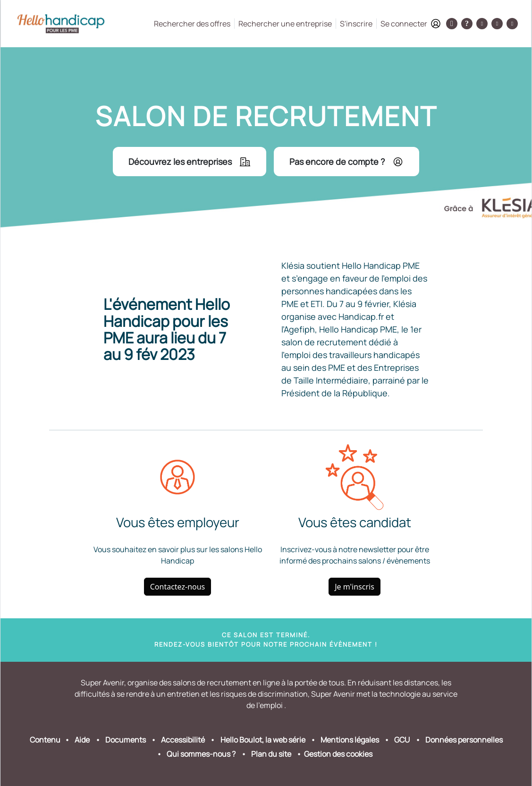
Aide (82, 740)
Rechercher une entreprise (285, 24)
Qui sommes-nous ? (201, 754)
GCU (402, 740)
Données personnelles (464, 740)
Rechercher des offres (192, 24)
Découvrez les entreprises (190, 162)
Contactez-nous (178, 587)
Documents (126, 740)
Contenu (45, 740)
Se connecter (410, 24)
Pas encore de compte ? (346, 162)
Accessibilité (183, 740)
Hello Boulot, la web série (263, 740)
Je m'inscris (355, 587)
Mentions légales (350, 740)
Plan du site (271, 754)
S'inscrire (356, 24)
